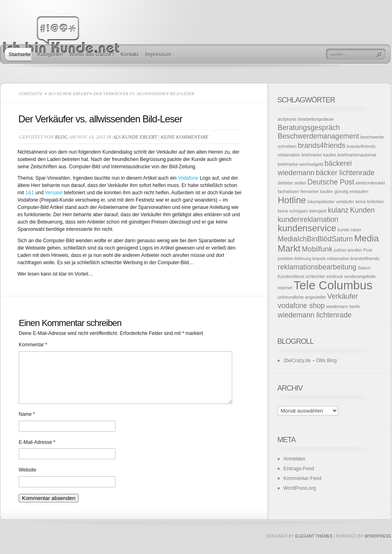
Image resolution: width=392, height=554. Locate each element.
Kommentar (33, 345)
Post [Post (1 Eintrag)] (368, 250)
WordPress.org (300, 488)
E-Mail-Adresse (37, 452)
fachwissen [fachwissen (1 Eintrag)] (289, 191)
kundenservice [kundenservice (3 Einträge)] (307, 228)
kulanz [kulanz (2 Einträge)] (338, 210)
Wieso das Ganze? (92, 54)
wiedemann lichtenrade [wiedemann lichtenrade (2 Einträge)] (315, 315)
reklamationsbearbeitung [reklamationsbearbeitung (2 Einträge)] (317, 267)
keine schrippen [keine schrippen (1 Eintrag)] (293, 211)
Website (27, 480)
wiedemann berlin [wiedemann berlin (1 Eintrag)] (343, 306)
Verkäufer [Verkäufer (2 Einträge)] (343, 296)
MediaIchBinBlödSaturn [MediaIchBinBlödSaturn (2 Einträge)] (315, 239)
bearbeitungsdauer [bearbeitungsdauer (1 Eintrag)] (316, 119)
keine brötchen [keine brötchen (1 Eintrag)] (370, 202)
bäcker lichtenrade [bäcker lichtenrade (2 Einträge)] (345, 173)
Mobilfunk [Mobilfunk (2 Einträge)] (317, 249)
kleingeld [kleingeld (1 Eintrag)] (318, 211)
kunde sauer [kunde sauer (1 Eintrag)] (350, 230)
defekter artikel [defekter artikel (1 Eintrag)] (292, 183)
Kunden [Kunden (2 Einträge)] (363, 210)
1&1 (29, 193)
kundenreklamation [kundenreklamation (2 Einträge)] (308, 219)
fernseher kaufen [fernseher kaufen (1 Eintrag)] (317, 191)
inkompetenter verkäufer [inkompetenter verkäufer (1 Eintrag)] (331, 202)
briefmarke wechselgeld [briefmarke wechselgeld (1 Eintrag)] (301, 164)
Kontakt (130, 54)
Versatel (54, 193)
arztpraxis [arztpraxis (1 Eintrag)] (287, 119)
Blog (61, 137)
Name (27, 424)
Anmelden (294, 459)
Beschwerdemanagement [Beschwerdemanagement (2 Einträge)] (318, 136)
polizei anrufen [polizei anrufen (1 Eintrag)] (348, 250)
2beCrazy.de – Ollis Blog (310, 361)
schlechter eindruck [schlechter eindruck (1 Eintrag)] (324, 276)
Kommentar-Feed (302, 478)
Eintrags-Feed (299, 469)
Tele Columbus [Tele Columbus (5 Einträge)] (333, 285)
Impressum (158, 54)
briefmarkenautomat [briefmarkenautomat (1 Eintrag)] (357, 155)
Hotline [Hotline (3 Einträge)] (292, 200)
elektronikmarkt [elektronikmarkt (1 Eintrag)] (370, 183)
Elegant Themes (314, 546)
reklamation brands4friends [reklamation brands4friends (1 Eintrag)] (353, 259)
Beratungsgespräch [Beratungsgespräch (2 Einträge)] (309, 128)
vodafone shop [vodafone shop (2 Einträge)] (301, 306)
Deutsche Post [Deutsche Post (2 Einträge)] (331, 182)
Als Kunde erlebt (68, 93)
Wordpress (378, 546)
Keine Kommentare (184, 137)
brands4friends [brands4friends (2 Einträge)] (322, 146)
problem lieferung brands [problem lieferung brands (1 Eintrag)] (302, 259)
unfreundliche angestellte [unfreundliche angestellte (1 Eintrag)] (302, 297)
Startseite (20, 54)
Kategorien (50, 54)
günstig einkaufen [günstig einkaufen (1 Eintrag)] (351, 191)
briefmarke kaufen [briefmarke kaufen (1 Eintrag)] (319, 155)
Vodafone (189, 178)
